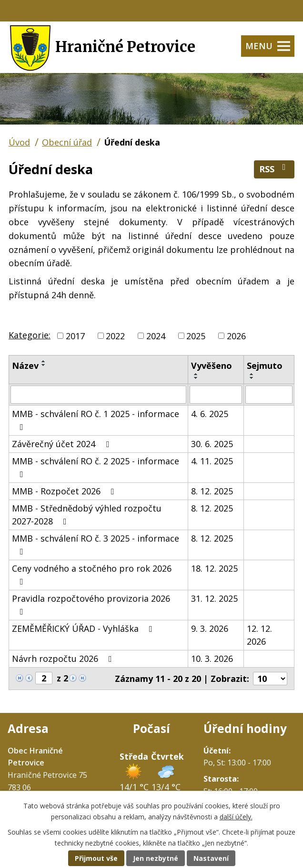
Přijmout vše (96, 858)
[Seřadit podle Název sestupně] (44, 365)
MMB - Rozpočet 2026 (65, 491)
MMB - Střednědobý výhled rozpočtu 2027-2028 (87, 515)
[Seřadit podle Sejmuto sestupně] (252, 378)
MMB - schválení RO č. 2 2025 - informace (96, 467)
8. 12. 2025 (212, 491)
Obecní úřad (67, 142)
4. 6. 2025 (210, 414)
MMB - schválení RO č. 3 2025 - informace (96, 544)
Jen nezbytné (156, 858)
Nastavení (211, 858)
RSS (274, 169)
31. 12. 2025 (214, 598)
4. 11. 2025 (212, 461)
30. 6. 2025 (212, 444)
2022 (115, 335)
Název (25, 366)
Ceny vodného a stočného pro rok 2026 (92, 574)
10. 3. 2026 (212, 659)
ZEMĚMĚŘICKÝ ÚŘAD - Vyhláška (84, 628)
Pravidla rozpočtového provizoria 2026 (91, 604)
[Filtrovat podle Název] (98, 395)
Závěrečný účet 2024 (62, 444)
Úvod (19, 142)
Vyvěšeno (212, 366)
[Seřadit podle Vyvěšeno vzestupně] (196, 374)
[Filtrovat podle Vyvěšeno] (216, 395)
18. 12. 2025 (214, 568)
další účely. (236, 817)
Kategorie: (30, 335)
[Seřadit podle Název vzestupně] (44, 361)
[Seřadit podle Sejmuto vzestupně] (252, 374)
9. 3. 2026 (210, 628)
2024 (156, 335)
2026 (236, 335)
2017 (75, 335)
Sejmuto (265, 366)
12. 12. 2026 (259, 635)
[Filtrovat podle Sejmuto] (269, 395)
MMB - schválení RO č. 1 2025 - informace (96, 420)
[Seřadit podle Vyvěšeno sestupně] (196, 378)
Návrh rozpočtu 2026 (64, 659)
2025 (196, 335)
